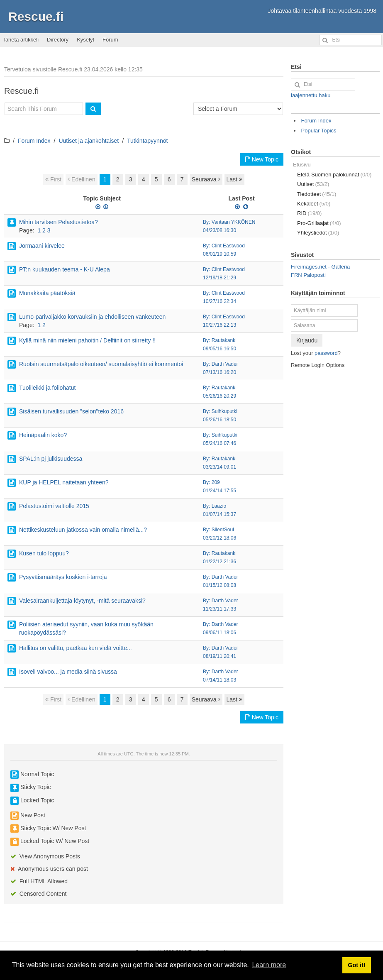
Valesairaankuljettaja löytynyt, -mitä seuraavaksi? (82, 601)
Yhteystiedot (318, 233)
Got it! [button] (356, 965)
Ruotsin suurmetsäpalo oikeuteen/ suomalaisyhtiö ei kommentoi (101, 364)
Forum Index (34, 141)
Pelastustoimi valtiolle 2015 (54, 506)
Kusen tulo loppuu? (44, 553)
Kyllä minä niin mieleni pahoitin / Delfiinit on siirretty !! (87, 340)
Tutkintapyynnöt (147, 141)
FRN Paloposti (308, 275)
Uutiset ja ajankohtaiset (89, 141)
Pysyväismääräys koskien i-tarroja (63, 577)
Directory (58, 40)
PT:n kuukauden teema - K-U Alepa (65, 269)
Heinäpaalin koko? (43, 435)
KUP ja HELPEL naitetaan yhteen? (64, 482)
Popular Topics (319, 131)
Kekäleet (314, 204)
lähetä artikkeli (21, 40)
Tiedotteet (317, 194)
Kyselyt (85, 40)
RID (309, 213)
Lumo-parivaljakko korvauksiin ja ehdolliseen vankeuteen (92, 317)
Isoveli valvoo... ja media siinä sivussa (68, 672)
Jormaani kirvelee (42, 246)
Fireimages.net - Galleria (320, 267)
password (326, 353)
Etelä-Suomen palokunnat (334, 175)
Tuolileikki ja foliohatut (47, 388)
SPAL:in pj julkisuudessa (51, 459)
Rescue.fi (36, 16)
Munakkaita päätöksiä (47, 293)
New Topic (262, 159)
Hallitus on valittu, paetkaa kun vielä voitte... (76, 648)
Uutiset (313, 184)
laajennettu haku (311, 95)
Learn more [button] (269, 965)
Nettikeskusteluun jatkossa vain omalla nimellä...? (83, 530)
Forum (110, 40)
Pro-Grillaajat (319, 223)
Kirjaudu (307, 340)
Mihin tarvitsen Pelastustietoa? (59, 222)
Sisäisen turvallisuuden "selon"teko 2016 (71, 411)
